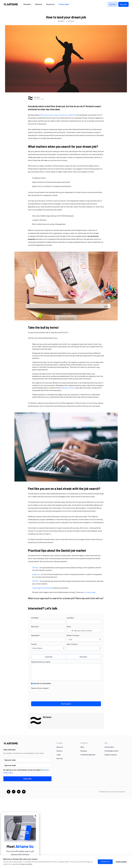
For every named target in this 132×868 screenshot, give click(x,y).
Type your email (10, 765)
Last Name (70, 618)
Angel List (36, 574)
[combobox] (70, 631)
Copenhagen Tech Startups (42, 588)
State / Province (72, 644)
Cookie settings (121, 862)
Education (83, 657)
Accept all (105, 862)
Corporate (49, 657)
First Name (35, 618)
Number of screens (73, 635)
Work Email (35, 627)
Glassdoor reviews (68, 388)
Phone (69, 627)
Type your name (10, 760)
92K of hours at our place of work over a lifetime (58, 115)
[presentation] (47, 694)
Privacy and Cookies (26, 864)
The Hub (35, 567)
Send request (66, 704)
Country (34, 644)
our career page (90, 592)
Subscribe (27, 779)
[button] (35, 816)
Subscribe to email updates (42, 683)
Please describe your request (41, 662)
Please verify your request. (40, 688)
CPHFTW (35, 581)
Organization (36, 635)
